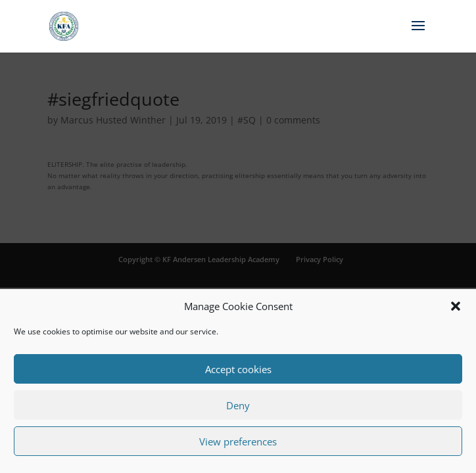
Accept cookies (238, 369)
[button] (456, 306)
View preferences (238, 441)
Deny (238, 405)
